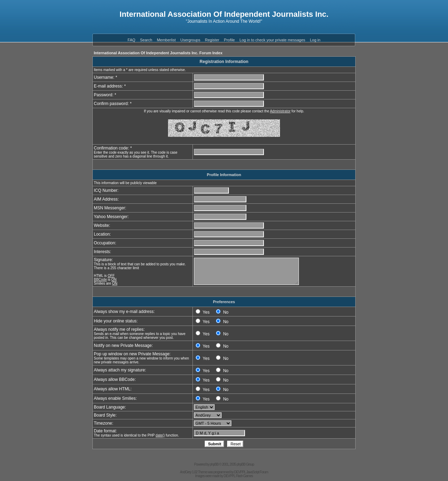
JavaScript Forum (257, 472)
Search (146, 40)
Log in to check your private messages (272, 40)
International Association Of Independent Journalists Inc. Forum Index (158, 53)
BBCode (100, 280)
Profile (229, 40)
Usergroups (190, 40)
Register (212, 40)
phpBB (214, 464)
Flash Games (244, 476)
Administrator (280, 111)
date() (160, 435)
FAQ (132, 40)
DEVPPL (240, 472)
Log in (315, 40)
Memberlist (166, 40)
